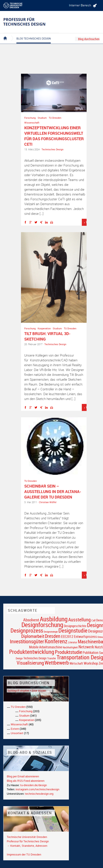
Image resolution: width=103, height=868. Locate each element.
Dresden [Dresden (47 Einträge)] (53, 636)
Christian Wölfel (48, 502)
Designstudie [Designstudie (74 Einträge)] (73, 630)
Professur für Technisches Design (28, 841)
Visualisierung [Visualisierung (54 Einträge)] (30, 663)
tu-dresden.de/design (33, 785)
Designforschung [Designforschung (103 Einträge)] (42, 625)
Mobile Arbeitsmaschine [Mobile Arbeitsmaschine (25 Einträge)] (46, 647)
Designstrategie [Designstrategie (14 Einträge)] (51, 632)
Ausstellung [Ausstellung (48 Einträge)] (79, 620)
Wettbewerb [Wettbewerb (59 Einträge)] (57, 663)
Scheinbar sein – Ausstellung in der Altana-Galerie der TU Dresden (53, 491)
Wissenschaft (32, 123)
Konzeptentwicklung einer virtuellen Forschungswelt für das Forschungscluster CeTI (54, 136)
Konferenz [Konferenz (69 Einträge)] (56, 641)
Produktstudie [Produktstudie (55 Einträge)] (68, 652)
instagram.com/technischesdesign (37, 789)
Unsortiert (17, 733)
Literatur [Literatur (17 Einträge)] (73, 642)
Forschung (30, 118)
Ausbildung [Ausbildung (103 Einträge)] (54, 619)
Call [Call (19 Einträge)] (93, 620)
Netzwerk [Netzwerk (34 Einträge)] (86, 647)
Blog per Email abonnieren (23, 776)
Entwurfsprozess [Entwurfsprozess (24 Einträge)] (85, 637)
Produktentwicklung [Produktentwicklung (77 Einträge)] (32, 652)
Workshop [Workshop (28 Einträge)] (91, 663)
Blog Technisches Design (30, 35)
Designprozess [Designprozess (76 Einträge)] (27, 630)
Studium (42, 118)
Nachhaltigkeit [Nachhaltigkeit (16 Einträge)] (70, 647)
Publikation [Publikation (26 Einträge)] (91, 653)
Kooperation (44, 328)
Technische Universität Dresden (27, 837)
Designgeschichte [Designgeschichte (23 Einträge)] (75, 626)
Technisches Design (52, 149)
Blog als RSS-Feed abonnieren (26, 781)
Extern (15, 729)
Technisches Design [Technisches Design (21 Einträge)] (35, 658)
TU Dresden (55, 118)
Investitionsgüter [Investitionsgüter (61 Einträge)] (27, 641)
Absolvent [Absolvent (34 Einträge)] (31, 620)
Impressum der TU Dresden (24, 854)
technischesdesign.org (39, 794)
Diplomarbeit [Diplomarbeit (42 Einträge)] (33, 636)
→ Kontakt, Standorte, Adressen (27, 846)
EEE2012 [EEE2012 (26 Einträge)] (67, 637)
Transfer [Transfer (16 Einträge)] (52, 658)
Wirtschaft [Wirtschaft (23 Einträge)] (76, 663)
